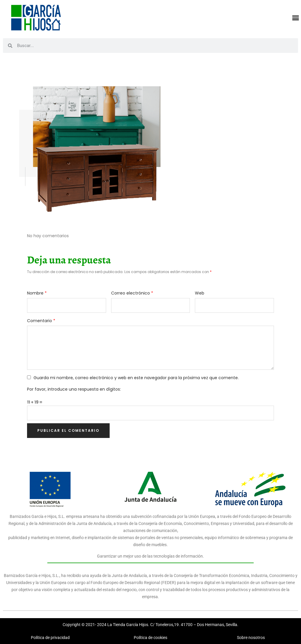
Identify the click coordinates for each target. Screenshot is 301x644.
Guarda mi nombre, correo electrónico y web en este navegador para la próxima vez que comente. (136, 378)
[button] (296, 18)
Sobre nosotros (251, 638)
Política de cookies (150, 638)
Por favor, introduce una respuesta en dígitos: (74, 389)
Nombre (37, 293)
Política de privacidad (50, 638)
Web (200, 293)
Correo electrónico (132, 293)
